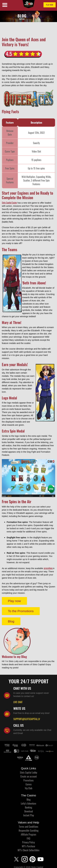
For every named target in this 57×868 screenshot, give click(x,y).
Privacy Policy (28, 842)
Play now (14, 601)
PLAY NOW (50, 5)
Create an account (29, 776)
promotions (48, 568)
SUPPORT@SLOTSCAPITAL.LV (27, 719)
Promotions (28, 780)
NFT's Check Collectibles (28, 850)
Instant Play (29, 815)
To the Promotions (21, 611)
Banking (28, 807)
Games (29, 784)
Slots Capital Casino (9, 203)
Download (29, 811)
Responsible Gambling (29, 831)
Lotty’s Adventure (28, 803)
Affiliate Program (28, 834)
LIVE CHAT (18, 702)
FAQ (28, 838)
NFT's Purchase (28, 846)
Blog (11, 621)
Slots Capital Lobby (28, 772)
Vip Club (28, 788)
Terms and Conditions (28, 827)
